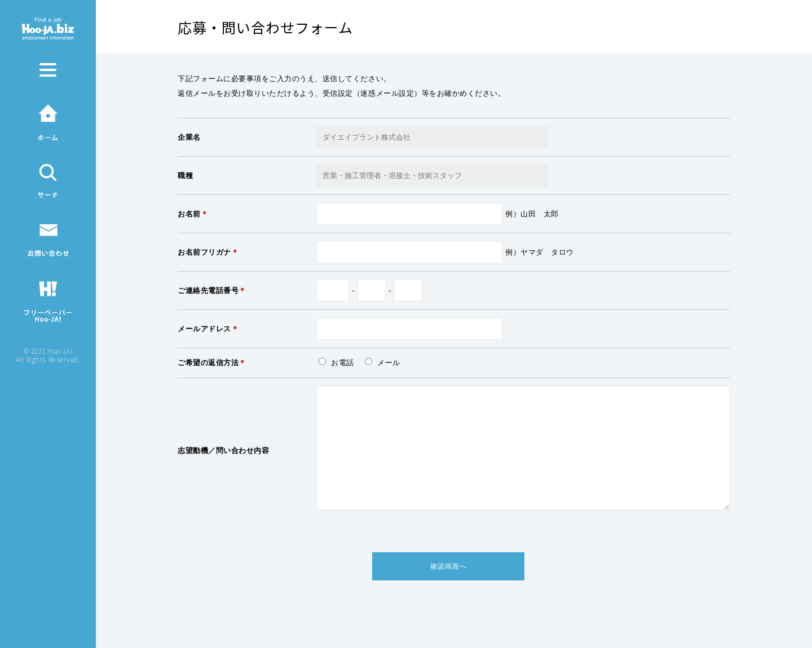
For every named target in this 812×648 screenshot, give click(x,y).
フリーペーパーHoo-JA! (48, 297)
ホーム (48, 120)
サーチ (48, 177)
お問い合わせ (48, 235)
